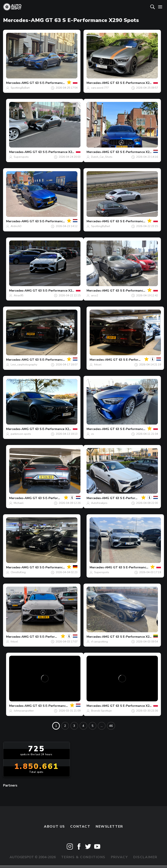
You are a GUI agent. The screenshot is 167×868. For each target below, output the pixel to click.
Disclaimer (145, 857)
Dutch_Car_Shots (102, 157)
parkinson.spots (21, 434)
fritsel (98, 365)
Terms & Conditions (83, 857)
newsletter (109, 827)
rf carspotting (99, 642)
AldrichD (16, 226)
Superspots (21, 157)
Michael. (19, 503)
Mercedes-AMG (17, 83)
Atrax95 (18, 295)
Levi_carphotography (24, 365)
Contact (80, 827)
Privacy (119, 857)
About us (54, 827)
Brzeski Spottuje (101, 711)
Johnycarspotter (24, 711)
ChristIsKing (18, 572)
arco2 (95, 295)
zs (93, 434)
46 (111, 726)
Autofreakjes (99, 503)
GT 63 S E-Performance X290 (51, 83)
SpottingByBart (20, 88)
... (102, 726)
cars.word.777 (100, 88)
